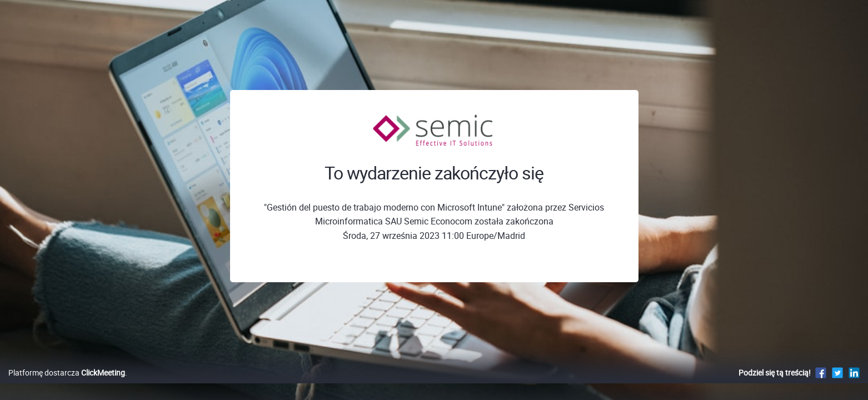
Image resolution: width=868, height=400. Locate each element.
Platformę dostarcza (67, 384)
